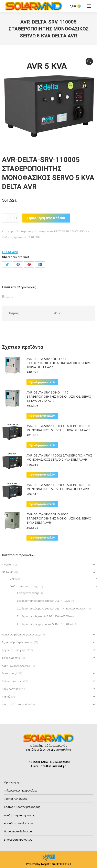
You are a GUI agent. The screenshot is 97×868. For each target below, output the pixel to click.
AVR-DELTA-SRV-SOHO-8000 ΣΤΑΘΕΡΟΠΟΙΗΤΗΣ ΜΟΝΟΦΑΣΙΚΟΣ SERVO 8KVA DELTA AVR (59, 518)
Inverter (7, 564)
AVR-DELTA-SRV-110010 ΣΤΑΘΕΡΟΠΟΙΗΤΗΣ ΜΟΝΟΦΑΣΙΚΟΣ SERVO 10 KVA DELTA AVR (59, 487)
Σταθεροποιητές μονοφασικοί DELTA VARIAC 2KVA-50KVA (52, 231)
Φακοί (6, 697)
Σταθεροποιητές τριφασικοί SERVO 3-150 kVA (45, 624)
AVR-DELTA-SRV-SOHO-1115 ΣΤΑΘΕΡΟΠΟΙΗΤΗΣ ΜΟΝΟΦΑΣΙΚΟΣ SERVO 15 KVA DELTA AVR (59, 396)
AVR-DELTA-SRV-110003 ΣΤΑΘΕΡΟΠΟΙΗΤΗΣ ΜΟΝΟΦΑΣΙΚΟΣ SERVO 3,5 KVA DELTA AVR (59, 428)
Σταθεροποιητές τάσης (24, 586)
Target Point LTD (51, 864)
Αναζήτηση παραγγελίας (19, 815)
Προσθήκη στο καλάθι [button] (42, 382)
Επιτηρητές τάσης (28, 593)
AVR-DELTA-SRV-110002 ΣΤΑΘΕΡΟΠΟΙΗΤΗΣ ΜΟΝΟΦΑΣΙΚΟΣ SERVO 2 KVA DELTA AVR (59, 457)
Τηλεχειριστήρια (12, 681)
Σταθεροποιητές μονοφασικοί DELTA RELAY (44, 601)
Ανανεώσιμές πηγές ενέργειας (21, 634)
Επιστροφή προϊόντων (18, 840)
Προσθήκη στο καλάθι (46, 218)
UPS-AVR (7, 572)
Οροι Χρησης (12, 782)
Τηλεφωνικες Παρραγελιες (21, 790)
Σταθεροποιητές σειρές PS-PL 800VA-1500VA (44, 616)
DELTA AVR (10, 252)
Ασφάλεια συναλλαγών (18, 823)
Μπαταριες (9, 673)
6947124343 (62, 762)
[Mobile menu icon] (89, 6)
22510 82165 (41, 762)
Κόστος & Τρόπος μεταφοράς (22, 807)
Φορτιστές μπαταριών (16, 704)
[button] (89, 61)
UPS (12, 579)
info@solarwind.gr (53, 766)
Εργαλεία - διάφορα (14, 650)
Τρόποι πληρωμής (15, 799)
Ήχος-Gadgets (11, 658)
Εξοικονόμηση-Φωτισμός (18, 642)
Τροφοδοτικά (10, 689)
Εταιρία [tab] (8, 297)
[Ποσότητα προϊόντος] (10, 218)
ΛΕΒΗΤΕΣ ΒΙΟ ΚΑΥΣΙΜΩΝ (17, 666)
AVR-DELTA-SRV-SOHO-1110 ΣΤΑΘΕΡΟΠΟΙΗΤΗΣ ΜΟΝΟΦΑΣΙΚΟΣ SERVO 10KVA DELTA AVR (59, 363)
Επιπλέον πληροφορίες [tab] (19, 287)
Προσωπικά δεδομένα (18, 831)
